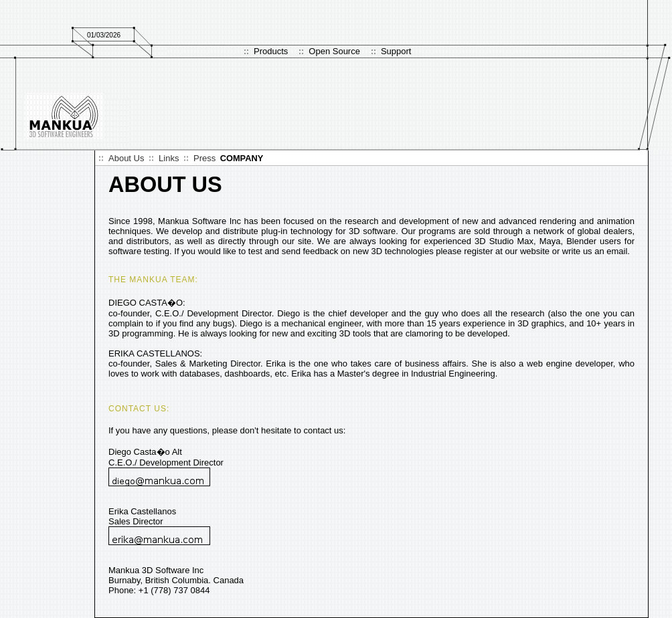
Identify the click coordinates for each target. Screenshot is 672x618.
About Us (126, 158)
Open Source (334, 51)
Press (204, 158)
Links (169, 158)
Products (271, 51)
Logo (64, 116)
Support (396, 51)
